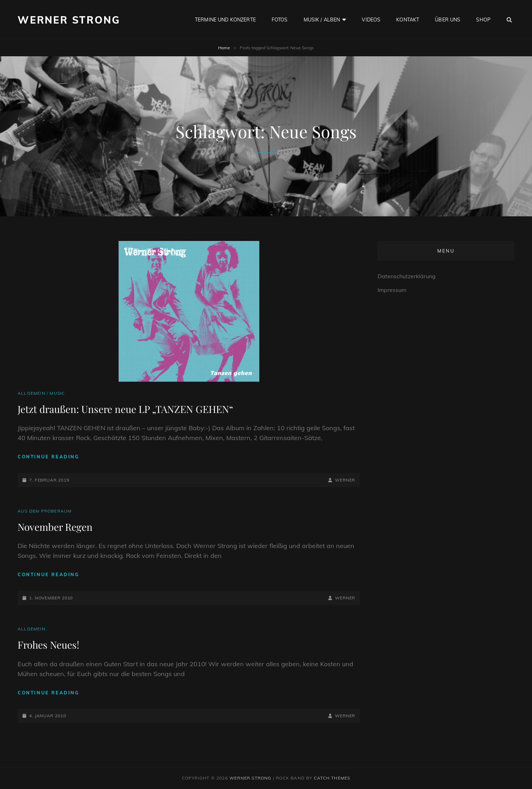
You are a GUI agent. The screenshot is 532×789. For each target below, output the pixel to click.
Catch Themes (332, 778)
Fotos (280, 20)
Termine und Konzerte (225, 20)
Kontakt (408, 20)
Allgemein (31, 393)
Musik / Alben (322, 20)
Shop (483, 20)
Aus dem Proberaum (45, 511)
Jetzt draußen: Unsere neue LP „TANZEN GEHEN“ (125, 409)
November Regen (55, 527)
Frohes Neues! (48, 645)
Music (57, 393)
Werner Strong (69, 20)
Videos (371, 20)
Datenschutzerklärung (407, 276)
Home (224, 48)
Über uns (448, 20)
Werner (345, 480)
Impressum (392, 290)
